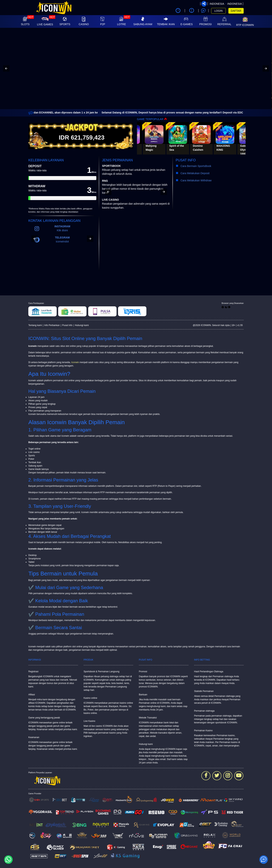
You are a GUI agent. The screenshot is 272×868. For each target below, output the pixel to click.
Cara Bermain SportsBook (194, 166)
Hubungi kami (82, 325)
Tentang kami (35, 325)
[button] (6, 68)
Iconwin (75, 362)
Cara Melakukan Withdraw (195, 180)
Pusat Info (67, 325)
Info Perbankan (52, 325)
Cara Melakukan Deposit (195, 173)
